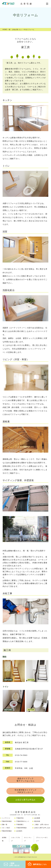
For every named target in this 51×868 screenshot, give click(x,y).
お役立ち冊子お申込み (26, 800)
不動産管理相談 (21, 828)
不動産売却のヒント (23, 821)
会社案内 (19, 831)
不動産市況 (20, 818)
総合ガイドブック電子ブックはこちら (25, 780)
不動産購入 (20, 824)
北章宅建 (27, 4)
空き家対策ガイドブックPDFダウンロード (26, 791)
